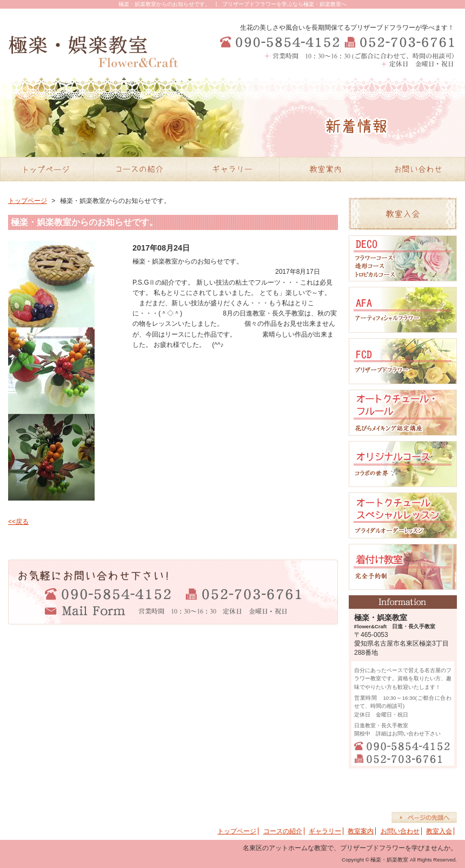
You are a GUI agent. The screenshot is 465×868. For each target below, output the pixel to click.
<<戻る (18, 522)
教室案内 (361, 831)
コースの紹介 (283, 831)
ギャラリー (325, 831)
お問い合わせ (400, 831)
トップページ (28, 201)
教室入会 (439, 831)
